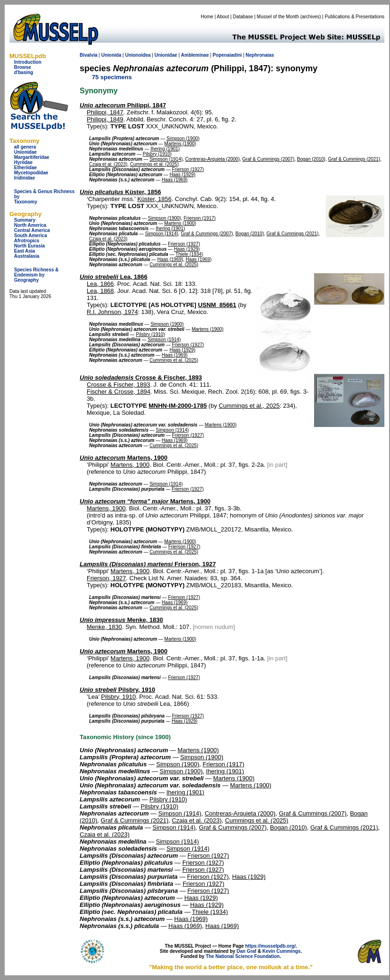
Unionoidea (138, 55)
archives (311, 17)
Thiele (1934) (189, 254)
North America (30, 225)
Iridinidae (24, 178)
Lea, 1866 (114, 277)
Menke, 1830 (121, 620)
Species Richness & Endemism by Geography (36, 275)
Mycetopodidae (31, 173)
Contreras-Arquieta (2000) (212, 159)
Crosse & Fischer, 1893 (141, 378)
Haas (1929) (183, 175)
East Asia (25, 251)
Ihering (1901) (165, 149)
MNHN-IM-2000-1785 (178, 406)
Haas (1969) (175, 180)
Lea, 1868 (100, 291)
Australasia (27, 256)
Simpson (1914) (166, 159)
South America (30, 236)
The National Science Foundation (243, 956)
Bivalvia (89, 55)
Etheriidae (25, 168)
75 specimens (112, 77)
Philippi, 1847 (123, 105)
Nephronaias (260, 55)
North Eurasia (30, 246)
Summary (25, 220)
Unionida (111, 55)
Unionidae (25, 152)
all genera (25, 147)
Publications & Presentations (355, 17)
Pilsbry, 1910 (117, 690)
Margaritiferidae (32, 157)
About (223, 17)
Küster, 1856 (120, 192)
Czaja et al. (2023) (108, 164)
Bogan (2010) (311, 159)
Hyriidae (23, 162)
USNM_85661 (217, 305)
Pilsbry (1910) (157, 154)
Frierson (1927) (188, 169)
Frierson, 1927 (148, 564)
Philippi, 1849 (105, 119)
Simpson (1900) (183, 138)
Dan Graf (247, 951)
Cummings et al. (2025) (154, 164)
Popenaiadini (227, 55)
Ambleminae (195, 55)
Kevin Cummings (282, 951)
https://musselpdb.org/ (270, 946)
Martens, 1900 (124, 458)
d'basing (24, 72)
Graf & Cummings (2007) (268, 159)
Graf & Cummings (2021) (354, 159)
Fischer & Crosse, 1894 (119, 392)
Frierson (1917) (200, 218)
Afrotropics (27, 241)
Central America (32, 230)
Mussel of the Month (278, 17)
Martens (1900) (180, 144)
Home (207, 17)
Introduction (28, 62)
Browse (22, 67)
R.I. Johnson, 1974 (112, 312)
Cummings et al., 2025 (249, 406)
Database (243, 17)
